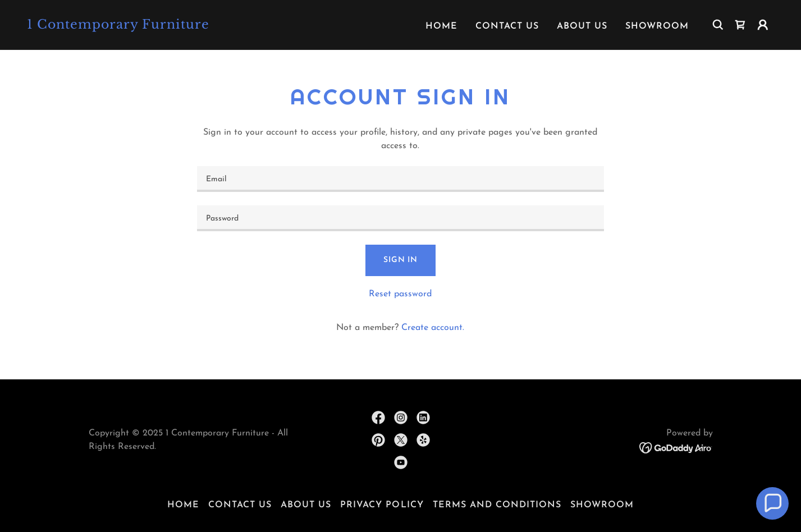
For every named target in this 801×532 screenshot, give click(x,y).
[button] (763, 25)
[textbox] (400, 179)
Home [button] (183, 505)
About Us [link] (582, 26)
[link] (132, 26)
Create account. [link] (433, 328)
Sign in (400, 260)
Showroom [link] (657, 26)
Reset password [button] (400, 294)
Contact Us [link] (507, 26)
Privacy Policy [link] (382, 505)
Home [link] (441, 26)
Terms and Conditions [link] (497, 505)
